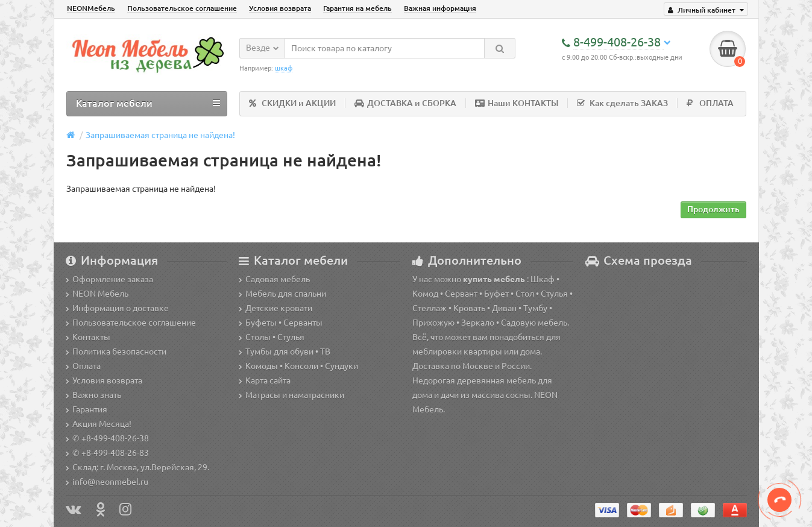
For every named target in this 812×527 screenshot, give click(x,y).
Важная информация (440, 8)
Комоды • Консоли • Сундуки (298, 366)
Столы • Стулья (272, 337)
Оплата (83, 366)
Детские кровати (275, 308)
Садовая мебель (274, 279)
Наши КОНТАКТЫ (517, 103)
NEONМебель (91, 8)
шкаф (284, 68)
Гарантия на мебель (357, 8)
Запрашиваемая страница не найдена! (160, 135)
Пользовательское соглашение (182, 8)
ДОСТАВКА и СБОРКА (405, 103)
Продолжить (713, 209)
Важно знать (93, 395)
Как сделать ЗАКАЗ (622, 103)
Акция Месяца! (99, 424)
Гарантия (87, 409)
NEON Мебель (97, 294)
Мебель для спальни (282, 294)
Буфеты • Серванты (281, 323)
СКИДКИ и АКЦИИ (292, 103)
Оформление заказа (109, 279)
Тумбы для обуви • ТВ (285, 352)
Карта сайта (265, 380)
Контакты (88, 337)
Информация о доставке (117, 308)
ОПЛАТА (710, 103)
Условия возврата (280, 8)
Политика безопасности (116, 352)
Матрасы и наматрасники (291, 395)
